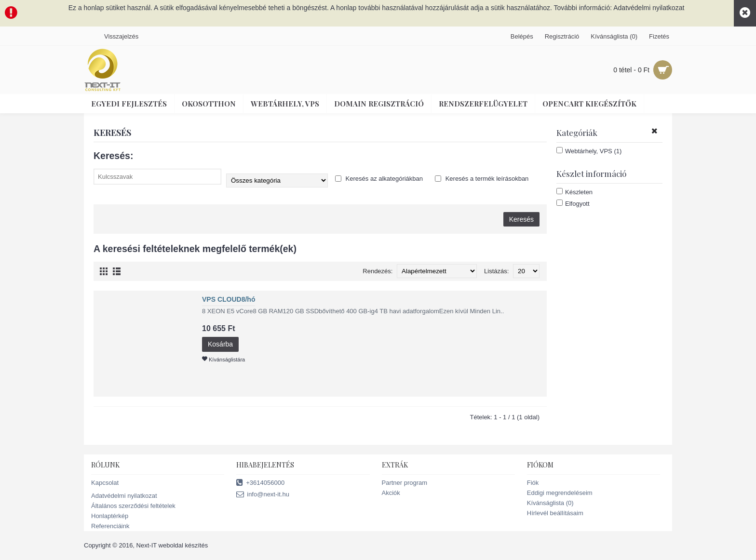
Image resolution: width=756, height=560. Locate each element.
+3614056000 (260, 483)
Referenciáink (110, 526)
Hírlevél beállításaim (555, 513)
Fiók (533, 483)
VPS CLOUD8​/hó (229, 299)
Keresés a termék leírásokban (482, 179)
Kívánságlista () (550, 503)
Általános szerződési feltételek (133, 506)
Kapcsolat (105, 483)
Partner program (405, 483)
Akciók (391, 493)
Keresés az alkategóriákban (379, 179)
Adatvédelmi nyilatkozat (124, 496)
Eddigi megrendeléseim (560, 493)
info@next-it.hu (263, 495)
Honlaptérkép (110, 516)
